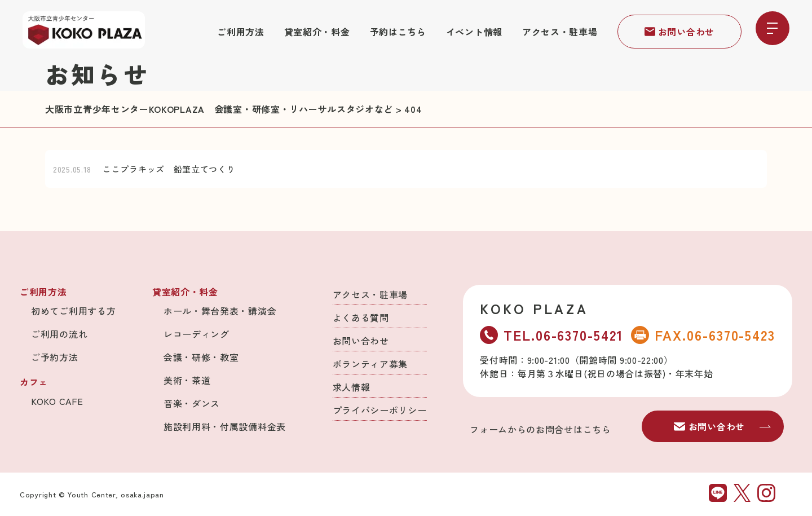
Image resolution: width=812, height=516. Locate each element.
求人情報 (352, 387)
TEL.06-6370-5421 (551, 335)
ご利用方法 (241, 32)
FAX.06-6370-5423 (703, 335)
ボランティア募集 (370, 364)
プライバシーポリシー (380, 410)
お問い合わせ (679, 32)
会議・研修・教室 (201, 357)
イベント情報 (474, 32)
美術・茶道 (187, 380)
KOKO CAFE (57, 401)
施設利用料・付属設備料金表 (225, 426)
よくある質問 (361, 317)
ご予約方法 (55, 357)
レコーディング (197, 334)
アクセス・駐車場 (560, 32)
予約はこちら (398, 32)
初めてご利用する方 (73, 311)
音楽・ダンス (192, 403)
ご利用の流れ (59, 334)
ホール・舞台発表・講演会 (220, 311)
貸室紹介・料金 (317, 32)
